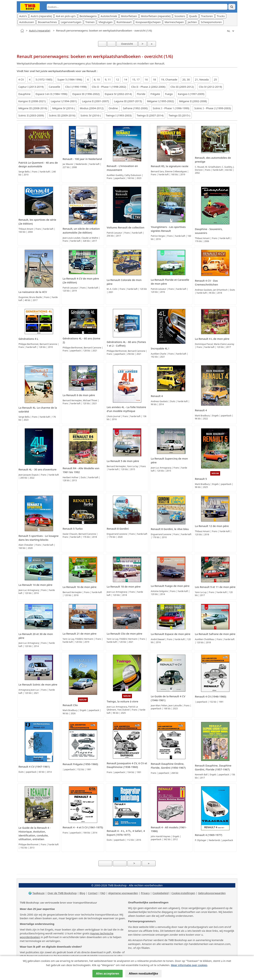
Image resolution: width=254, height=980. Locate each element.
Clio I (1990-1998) (76, 87)
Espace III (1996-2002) (86, 94)
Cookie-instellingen (183, 893)
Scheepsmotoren (211, 22)
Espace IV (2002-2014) (118, 94)
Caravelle (54, 87)
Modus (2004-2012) (92, 108)
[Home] (22, 31)
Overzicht (127, 44)
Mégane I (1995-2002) (160, 101)
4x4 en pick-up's (66, 16)
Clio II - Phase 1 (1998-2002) (109, 87)
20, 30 (186, 79)
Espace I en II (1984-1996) (52, 94)
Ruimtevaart (124, 22)
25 (215, 79)
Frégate (155, 94)
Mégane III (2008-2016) (33, 108)
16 (146, 79)
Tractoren (207, 16)
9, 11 (108, 79)
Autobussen (27, 22)
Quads (193, 16)
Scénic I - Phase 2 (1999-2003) (213, 108)
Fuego (169, 94)
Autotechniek (109, 16)
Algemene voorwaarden (123, 893)
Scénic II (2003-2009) (31, 115)
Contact (93, 893)
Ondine (113, 108)
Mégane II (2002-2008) (193, 101)
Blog (82, 893)
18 (154, 79)
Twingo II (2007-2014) (150, 115)
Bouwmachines (47, 22)
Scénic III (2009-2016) (62, 115)
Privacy (145, 893)
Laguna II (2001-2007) (95, 101)
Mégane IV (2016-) (63, 108)
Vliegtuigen (105, 22)
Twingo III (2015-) (179, 115)
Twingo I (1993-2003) (119, 115)
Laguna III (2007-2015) (128, 101)
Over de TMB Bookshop (62, 893)
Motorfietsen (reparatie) (156, 16)
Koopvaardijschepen (148, 22)
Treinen (90, 22)
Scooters (180, 16)
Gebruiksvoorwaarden (212, 893)
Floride (141, 94)
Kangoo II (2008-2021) (32, 101)
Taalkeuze (39, 893)
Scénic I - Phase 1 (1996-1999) (171, 108)
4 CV (21, 79)
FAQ (103, 893)
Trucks (221, 16)
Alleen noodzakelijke (143, 973)
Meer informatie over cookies (189, 965)
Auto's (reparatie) (41, 16)
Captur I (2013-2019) (31, 87)
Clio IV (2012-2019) (210, 87)
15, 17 (136, 79)
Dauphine (24, 94)
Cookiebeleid (161, 893)
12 (117, 79)
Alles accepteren (108, 973)
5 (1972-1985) (44, 79)
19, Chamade (169, 79)
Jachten (192, 22)
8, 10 (97, 79)
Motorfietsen (129, 16)
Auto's (23, 16)
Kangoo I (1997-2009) (191, 94)
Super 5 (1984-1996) (70, 79)
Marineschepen (174, 22)
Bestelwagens (88, 16)
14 (126, 79)
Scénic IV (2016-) (90, 115)
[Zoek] (232, 7)
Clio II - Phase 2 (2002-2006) (148, 87)
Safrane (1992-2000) (135, 108)
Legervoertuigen (71, 22)
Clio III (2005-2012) (182, 87)
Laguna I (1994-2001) (64, 101)
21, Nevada (202, 79)
